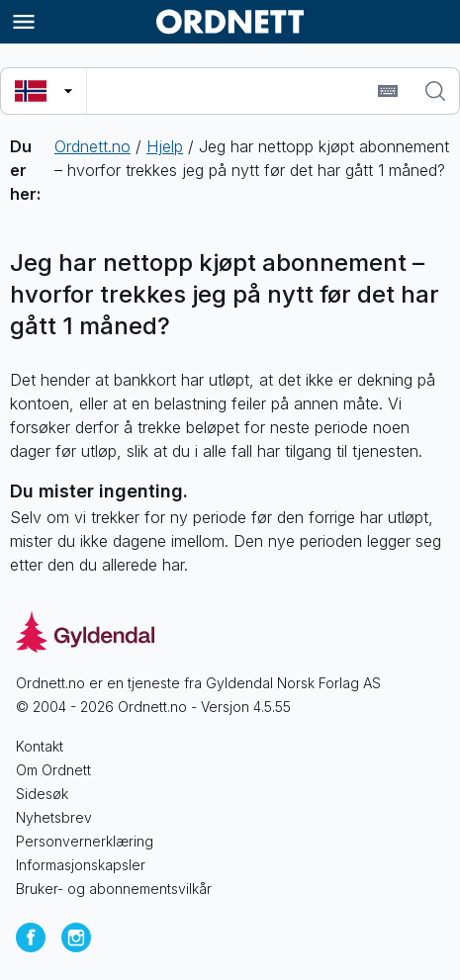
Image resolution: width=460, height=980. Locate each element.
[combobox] (230, 91)
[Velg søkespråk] (44, 91)
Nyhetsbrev (54, 817)
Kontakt (40, 746)
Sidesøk (42, 794)
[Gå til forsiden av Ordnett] (230, 22)
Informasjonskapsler (81, 865)
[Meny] (24, 22)
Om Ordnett (53, 770)
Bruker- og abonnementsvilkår (114, 889)
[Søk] (435, 91)
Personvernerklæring (85, 841)
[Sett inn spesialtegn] (388, 91)
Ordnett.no (92, 146)
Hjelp (165, 146)
